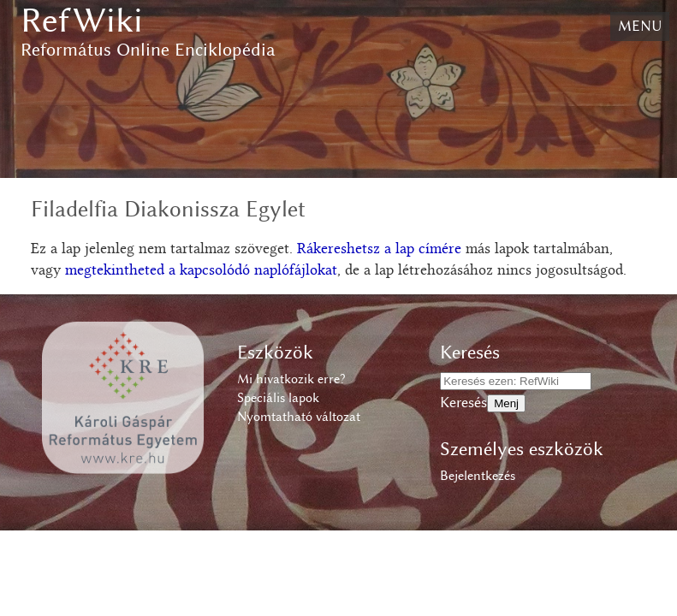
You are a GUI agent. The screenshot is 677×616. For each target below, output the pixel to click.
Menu (640, 26)
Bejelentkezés (478, 476)
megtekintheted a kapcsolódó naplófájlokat (201, 271)
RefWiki (82, 20)
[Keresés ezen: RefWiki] (516, 381)
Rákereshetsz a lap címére (379, 250)
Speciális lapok (278, 398)
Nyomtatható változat (299, 417)
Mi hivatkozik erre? (291, 379)
